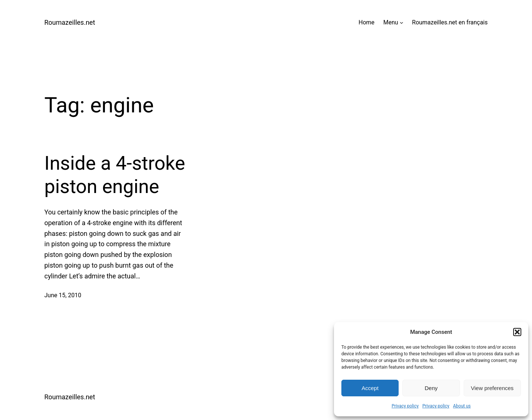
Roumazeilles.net (70, 22)
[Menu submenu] (402, 23)
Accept (370, 388)
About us (462, 406)
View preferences (492, 388)
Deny (431, 388)
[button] (517, 332)
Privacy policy (405, 406)
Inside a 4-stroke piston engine (115, 175)
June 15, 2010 (63, 295)
